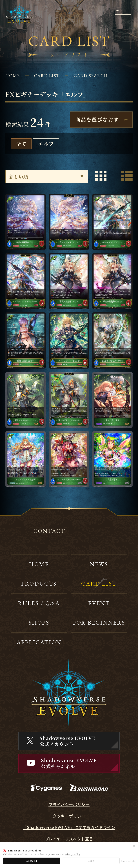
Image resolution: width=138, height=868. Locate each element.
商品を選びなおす (97, 119)
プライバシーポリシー (69, 804)
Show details (128, 861)
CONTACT (50, 531)
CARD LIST (47, 76)
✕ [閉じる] (134, 846)
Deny (91, 861)
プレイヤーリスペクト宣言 (69, 839)
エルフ (46, 144)
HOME (13, 76)
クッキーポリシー (69, 816)
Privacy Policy (73, 854)
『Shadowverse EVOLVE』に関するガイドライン (69, 827)
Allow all (32, 861)
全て (21, 144)
